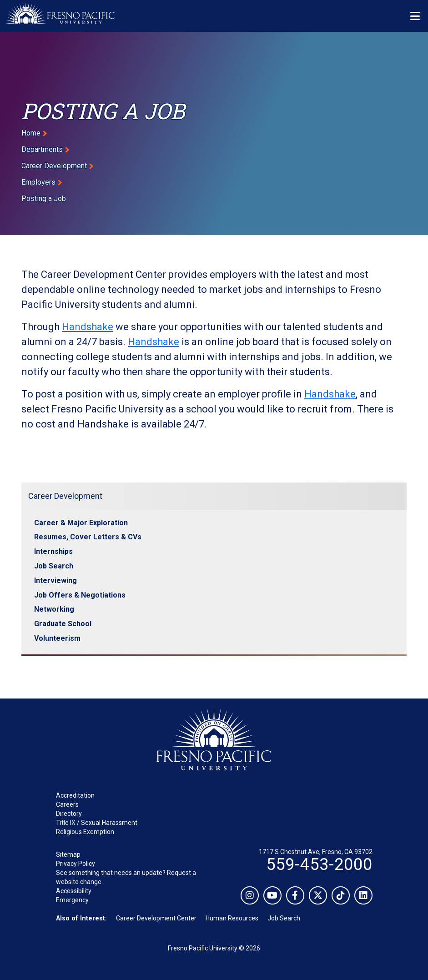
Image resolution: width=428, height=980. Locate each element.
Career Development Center (156, 918)
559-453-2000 (319, 864)
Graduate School (63, 624)
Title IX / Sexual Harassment (97, 823)
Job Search (54, 566)
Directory (69, 814)
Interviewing (55, 580)
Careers (67, 804)
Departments (42, 149)
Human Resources (232, 918)
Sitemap (68, 854)
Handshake (88, 327)
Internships (53, 551)
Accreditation (75, 795)
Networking (54, 609)
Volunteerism (57, 638)
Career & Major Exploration (81, 523)
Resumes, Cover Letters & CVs (88, 537)
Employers (38, 182)
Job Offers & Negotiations (80, 595)
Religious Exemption (85, 832)
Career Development (54, 166)
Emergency (72, 900)
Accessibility (74, 891)
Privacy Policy (76, 864)
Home (31, 133)
